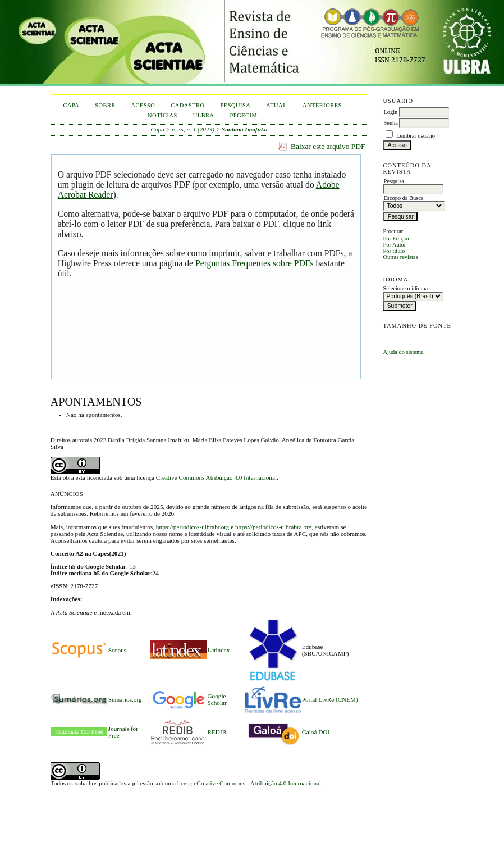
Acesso (143, 105)
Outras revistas (400, 257)
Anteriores (322, 105)
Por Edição (396, 238)
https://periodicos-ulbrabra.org (273, 527)
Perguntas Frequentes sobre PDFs (255, 263)
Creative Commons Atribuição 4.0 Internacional (216, 477)
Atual (276, 105)
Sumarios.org (125, 699)
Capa (71, 105)
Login (390, 112)
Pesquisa (236, 105)
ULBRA (204, 115)
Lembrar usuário (416, 136)
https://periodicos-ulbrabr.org (193, 527)
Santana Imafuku (245, 129)
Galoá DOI (316, 732)
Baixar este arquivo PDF (328, 146)
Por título (394, 251)
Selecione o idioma (405, 288)
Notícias (162, 115)
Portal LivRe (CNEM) (330, 699)
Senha (390, 123)
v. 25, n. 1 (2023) (193, 129)
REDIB (217, 732)
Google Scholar (217, 699)
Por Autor (394, 245)
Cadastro (187, 105)
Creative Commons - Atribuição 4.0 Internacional (259, 783)
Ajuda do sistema (403, 352)
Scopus (117, 650)
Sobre (105, 105)
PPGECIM (244, 115)
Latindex (219, 650)
